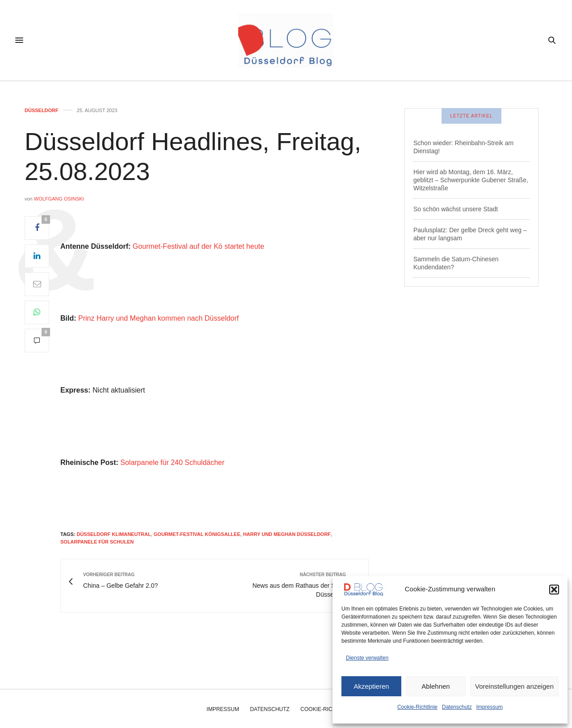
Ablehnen (435, 686)
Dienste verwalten (367, 658)
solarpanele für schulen (97, 542)
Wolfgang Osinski (59, 199)
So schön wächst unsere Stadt (456, 209)
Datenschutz (457, 707)
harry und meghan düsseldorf (287, 534)
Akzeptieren (371, 686)
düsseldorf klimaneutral (114, 534)
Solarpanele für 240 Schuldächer (172, 462)
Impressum (490, 707)
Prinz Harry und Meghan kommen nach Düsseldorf (158, 318)
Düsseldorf (42, 111)
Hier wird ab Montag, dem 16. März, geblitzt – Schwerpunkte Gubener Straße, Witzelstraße (471, 180)
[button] (554, 590)
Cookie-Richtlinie (417, 707)
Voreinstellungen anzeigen (514, 686)
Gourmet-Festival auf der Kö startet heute (198, 246)
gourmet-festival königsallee (197, 534)
